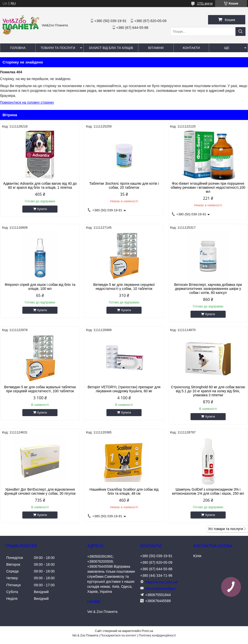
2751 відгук (205, 4)
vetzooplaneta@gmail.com (163, 589)
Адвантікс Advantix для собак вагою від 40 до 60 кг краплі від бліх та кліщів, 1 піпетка (40, 185)
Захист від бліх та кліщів (111, 48)
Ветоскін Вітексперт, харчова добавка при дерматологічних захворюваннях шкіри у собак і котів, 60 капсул (208, 289)
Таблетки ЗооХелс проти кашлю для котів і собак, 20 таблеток (124, 185)
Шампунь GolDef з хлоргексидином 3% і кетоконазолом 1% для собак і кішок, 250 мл (208, 491)
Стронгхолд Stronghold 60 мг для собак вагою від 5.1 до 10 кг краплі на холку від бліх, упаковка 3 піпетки (208, 391)
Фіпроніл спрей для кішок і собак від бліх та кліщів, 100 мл (40, 287)
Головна (18, 48)
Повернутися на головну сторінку (27, 102)
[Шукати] (240, 31)
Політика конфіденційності (157, 635)
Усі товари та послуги (226, 529)
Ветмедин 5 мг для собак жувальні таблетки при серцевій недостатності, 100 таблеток (40, 389)
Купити (42, 209)
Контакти (191, 48)
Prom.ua (147, 631)
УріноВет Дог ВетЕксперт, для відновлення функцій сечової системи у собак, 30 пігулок (40, 491)
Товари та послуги (58, 48)
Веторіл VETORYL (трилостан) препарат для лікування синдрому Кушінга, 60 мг (124, 389)
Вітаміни (156, 48)
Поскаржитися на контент (118, 635)
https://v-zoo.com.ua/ (162, 582)
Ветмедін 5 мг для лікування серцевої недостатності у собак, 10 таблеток (124, 287)
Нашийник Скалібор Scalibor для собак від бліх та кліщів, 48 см (124, 491)
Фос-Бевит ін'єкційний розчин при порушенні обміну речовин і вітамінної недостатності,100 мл (208, 187)
